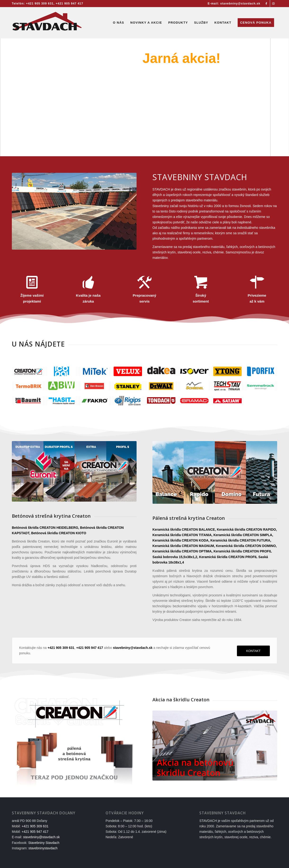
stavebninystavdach (43, 848)
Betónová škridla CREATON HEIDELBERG (45, 528)
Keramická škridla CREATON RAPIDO (246, 529)
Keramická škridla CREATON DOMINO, (246, 546)
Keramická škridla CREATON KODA (180, 540)
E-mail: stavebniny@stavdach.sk (234, 4)
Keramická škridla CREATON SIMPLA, (243, 535)
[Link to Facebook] (266, 4)
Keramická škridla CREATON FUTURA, (241, 540)
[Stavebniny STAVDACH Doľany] (47, 23)
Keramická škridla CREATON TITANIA (182, 535)
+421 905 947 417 (69, 4)
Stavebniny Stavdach (44, 843)
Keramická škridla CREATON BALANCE (184, 529)
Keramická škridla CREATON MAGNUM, (184, 546)
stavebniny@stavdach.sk (41, 837)
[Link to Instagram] (274, 4)
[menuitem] (233, 4)
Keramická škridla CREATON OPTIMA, (182, 551)
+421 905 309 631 (40, 4)
